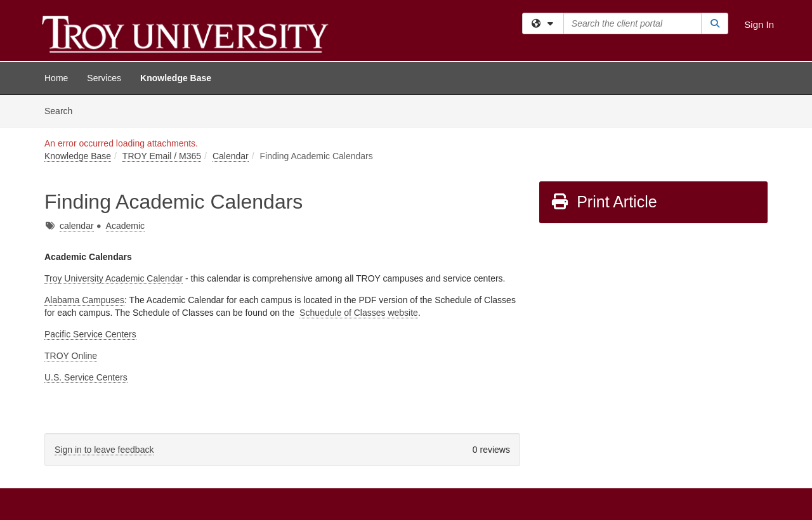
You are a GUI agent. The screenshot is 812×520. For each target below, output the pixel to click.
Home (56, 78)
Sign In (759, 24)
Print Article (604, 202)
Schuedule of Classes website (359, 313)
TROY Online (71, 356)
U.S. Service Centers (86, 377)
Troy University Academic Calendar (114, 278)
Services (104, 78)
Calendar (231, 156)
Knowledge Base (176, 78)
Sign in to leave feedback (104, 450)
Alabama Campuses (84, 300)
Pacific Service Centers (90, 334)
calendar (77, 226)
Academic (125, 226)
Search (63, 110)
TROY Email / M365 (162, 156)
